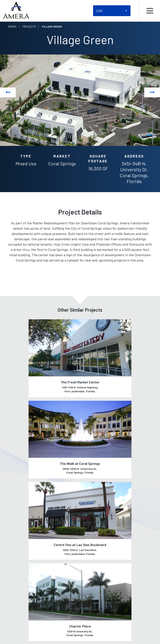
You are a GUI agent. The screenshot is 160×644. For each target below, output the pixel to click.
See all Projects (80, 490)
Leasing (50, 538)
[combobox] (112, 11)
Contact (14, 563)
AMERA (73, 631)
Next (152, 92)
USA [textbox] (99, 11)
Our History (17, 529)
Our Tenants (18, 546)
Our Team (15, 538)
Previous (8, 92)
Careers (14, 555)
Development (54, 529)
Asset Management (59, 570)
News (85, 534)
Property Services (59, 562)
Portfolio (89, 522)
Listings (87, 528)
